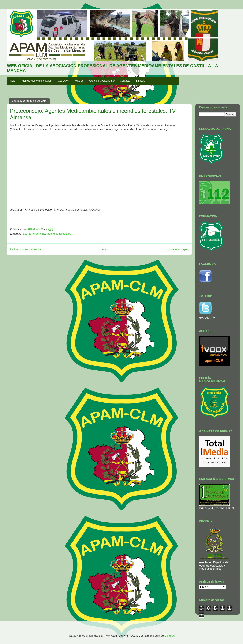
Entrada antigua (177, 249)
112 (25, 234)
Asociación (63, 81)
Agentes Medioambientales (36, 81)
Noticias (79, 81)
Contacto (125, 81)
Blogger (169, 636)
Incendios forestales (59, 234)
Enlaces (140, 81)
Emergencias (37, 234)
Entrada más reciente (26, 249)
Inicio (12, 81)
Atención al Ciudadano (102, 81)
